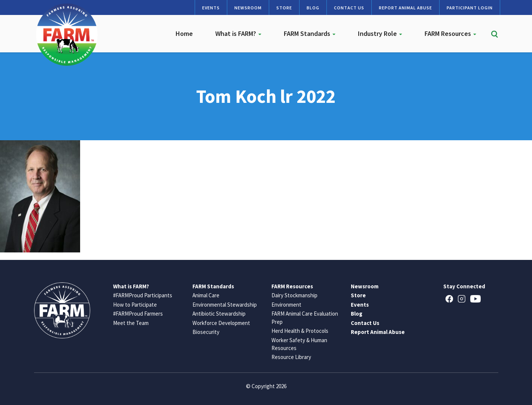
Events (211, 8)
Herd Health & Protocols (300, 331)
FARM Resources (450, 33)
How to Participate (135, 305)
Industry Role (380, 33)
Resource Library (291, 357)
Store (284, 8)
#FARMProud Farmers (138, 314)
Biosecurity (206, 332)
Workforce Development (221, 323)
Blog (313, 8)
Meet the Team (131, 323)
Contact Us (349, 8)
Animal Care (206, 295)
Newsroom (248, 8)
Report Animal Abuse (405, 8)
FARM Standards (310, 33)
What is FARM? (238, 33)
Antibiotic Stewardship (219, 314)
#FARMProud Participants (143, 295)
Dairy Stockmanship (294, 295)
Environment (286, 305)
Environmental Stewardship (225, 305)
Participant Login (470, 8)
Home (184, 33)
